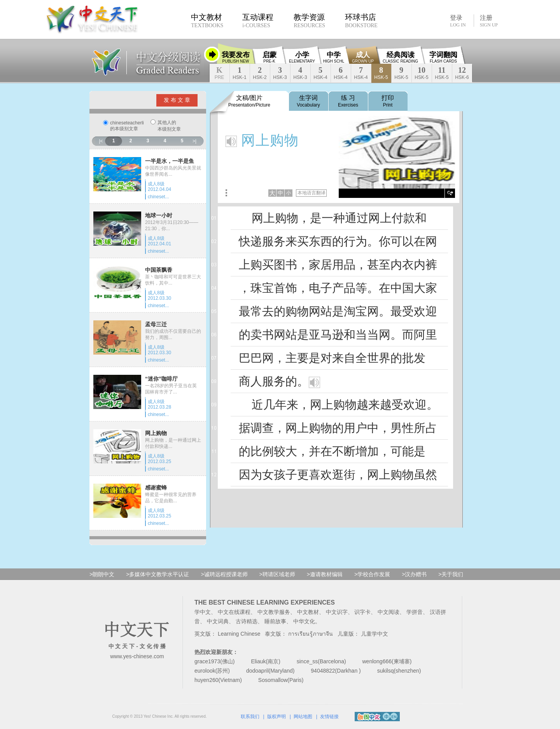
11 (442, 73)
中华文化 (304, 621)
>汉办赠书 (414, 574)
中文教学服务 (274, 612)
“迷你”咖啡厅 (161, 379)
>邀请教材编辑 (325, 574)
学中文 (203, 612)
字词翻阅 (443, 57)
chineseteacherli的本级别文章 (127, 126)
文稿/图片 (249, 101)
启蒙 (269, 57)
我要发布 (236, 57)
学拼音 (415, 612)
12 (462, 73)
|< (101, 141)
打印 (388, 101)
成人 (363, 57)
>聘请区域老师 (277, 574)
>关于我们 (451, 574)
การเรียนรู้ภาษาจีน (311, 634)
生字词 (308, 101)
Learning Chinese (239, 634)
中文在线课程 (234, 612)
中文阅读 (388, 612)
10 (421, 73)
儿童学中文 (374, 634)
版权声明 (276, 717)
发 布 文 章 (177, 100)
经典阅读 (400, 57)
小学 (302, 57)
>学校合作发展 (372, 574)
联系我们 (250, 717)
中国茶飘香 (159, 270)
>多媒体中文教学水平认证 (157, 574)
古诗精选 (247, 621)
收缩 (212, 54)
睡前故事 (275, 621)
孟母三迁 (156, 324)
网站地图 (303, 717)
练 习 (348, 101)
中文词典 (218, 621)
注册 (489, 21)
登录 (458, 21)
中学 (334, 57)
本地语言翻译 (311, 193)
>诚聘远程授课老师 (224, 574)
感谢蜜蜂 (156, 488)
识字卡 (362, 612)
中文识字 (337, 612)
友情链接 (329, 717)
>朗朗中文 (102, 574)
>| (194, 141)
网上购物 (156, 433)
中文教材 (308, 612)
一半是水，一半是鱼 (170, 161)
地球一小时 (159, 215)
